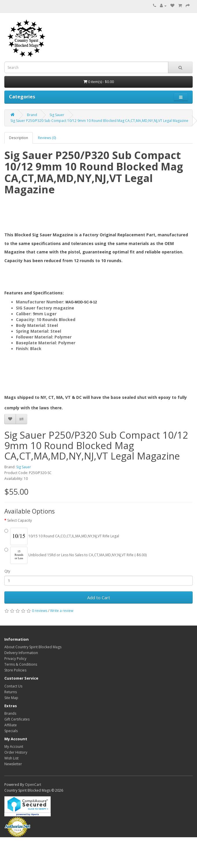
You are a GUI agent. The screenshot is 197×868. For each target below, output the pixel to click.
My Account (14, 747)
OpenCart (33, 785)
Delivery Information (21, 653)
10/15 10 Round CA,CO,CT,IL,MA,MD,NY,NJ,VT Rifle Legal (62, 536)
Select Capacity (20, 520)
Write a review (62, 611)
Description (19, 138)
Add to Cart (99, 597)
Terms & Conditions (21, 664)
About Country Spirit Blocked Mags (33, 647)
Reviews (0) (47, 138)
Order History (16, 752)
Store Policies (15, 670)
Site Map (11, 698)
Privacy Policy (15, 659)
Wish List (11, 758)
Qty (7, 571)
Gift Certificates (17, 719)
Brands (10, 713)
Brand (32, 115)
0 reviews (40, 611)
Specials (11, 731)
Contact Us (13, 686)
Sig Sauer (57, 115)
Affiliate (11, 725)
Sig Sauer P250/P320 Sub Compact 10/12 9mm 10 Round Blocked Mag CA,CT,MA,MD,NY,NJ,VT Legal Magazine (99, 121)
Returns (11, 692)
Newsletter (13, 764)
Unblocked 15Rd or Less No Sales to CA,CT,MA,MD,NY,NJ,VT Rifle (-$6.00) (75, 555)
